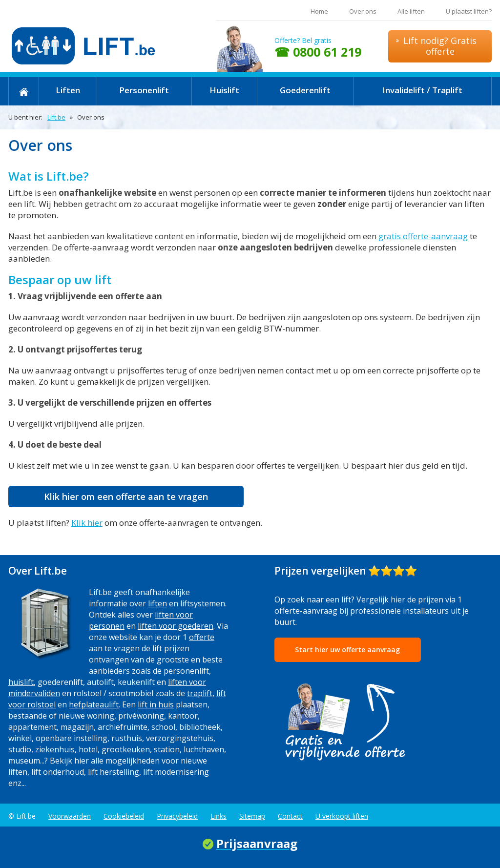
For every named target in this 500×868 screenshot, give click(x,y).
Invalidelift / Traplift (422, 90)
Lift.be (56, 117)
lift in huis (156, 704)
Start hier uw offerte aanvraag (347, 650)
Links (219, 816)
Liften (68, 90)
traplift (200, 693)
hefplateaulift (94, 704)
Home (319, 11)
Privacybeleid (177, 816)
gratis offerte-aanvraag (423, 236)
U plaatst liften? (469, 11)
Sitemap (252, 816)
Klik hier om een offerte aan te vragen (126, 496)
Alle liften (411, 11)
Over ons (363, 11)
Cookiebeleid (124, 816)
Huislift (224, 90)
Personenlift (144, 90)
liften (157, 603)
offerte (202, 637)
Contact (290, 816)
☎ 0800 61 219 (318, 52)
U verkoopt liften (342, 816)
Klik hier (87, 523)
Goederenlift (305, 90)
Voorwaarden (70, 816)
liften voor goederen (176, 626)
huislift (21, 682)
